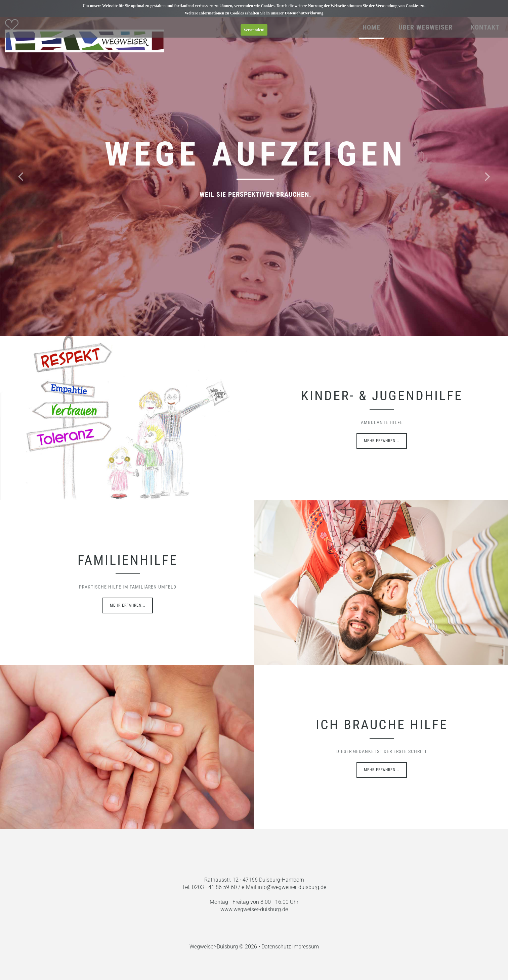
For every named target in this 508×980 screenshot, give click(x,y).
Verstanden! (254, 30)
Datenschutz (277, 947)
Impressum (306, 947)
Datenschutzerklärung (304, 13)
